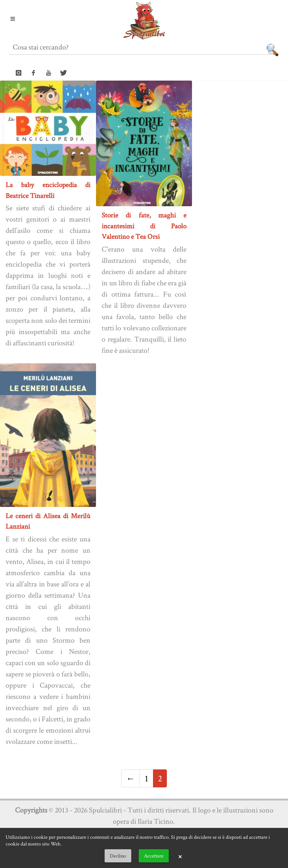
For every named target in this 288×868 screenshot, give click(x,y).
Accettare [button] (154, 856)
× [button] (180, 856)
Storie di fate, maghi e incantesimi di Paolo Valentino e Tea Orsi (144, 226)
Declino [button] (118, 856)
